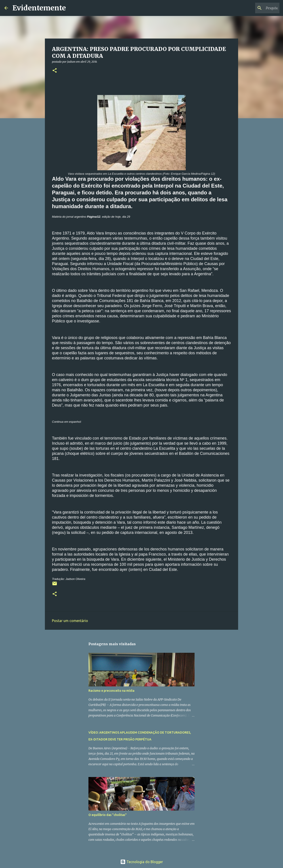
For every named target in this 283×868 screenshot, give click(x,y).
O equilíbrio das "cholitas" (108, 815)
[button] (55, 71)
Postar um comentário (70, 621)
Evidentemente (39, 8)
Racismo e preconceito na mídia (111, 691)
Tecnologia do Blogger (142, 862)
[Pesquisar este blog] (256, 8)
